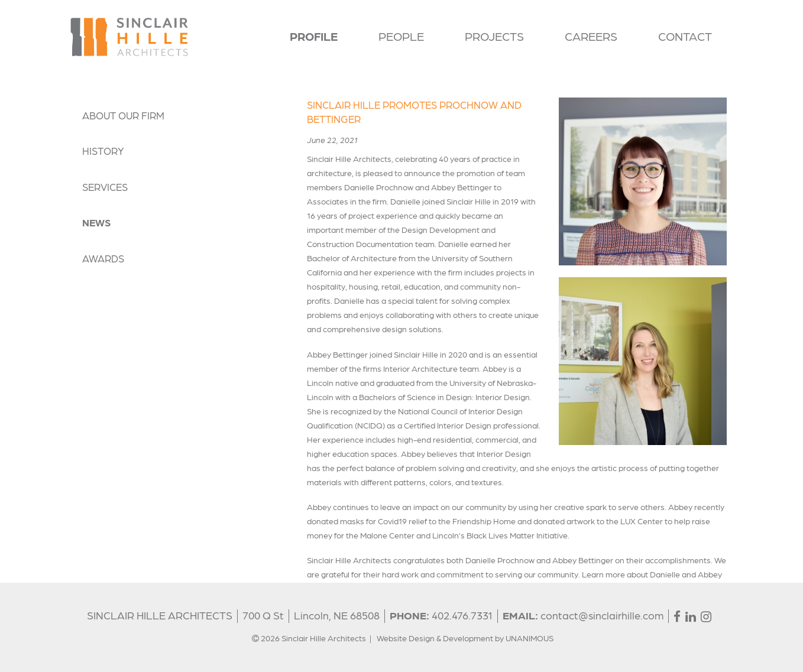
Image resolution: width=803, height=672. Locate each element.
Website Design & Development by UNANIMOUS (465, 638)
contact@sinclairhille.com (602, 615)
